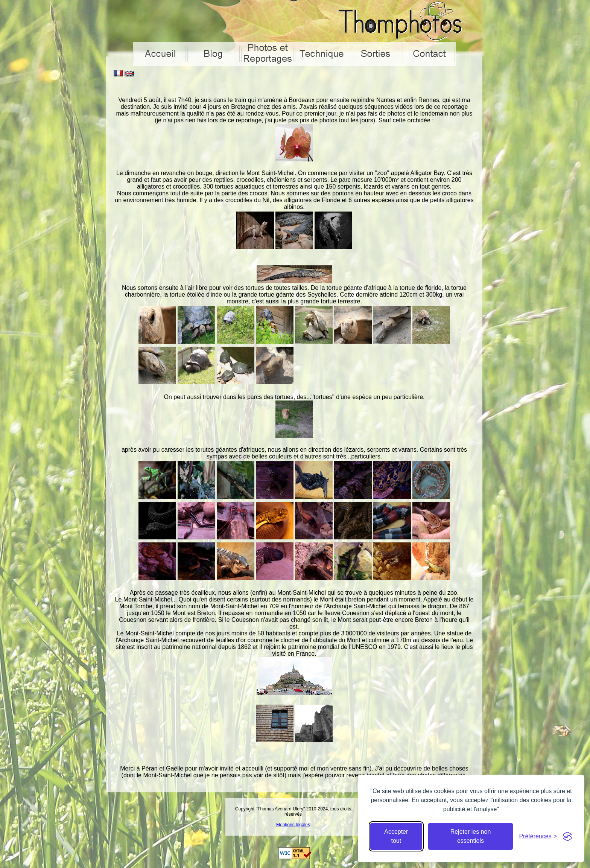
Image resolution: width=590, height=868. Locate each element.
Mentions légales (293, 825)
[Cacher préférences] (538, 836)
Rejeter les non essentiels (471, 836)
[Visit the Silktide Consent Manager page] (567, 836)
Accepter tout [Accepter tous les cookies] (396, 836)
